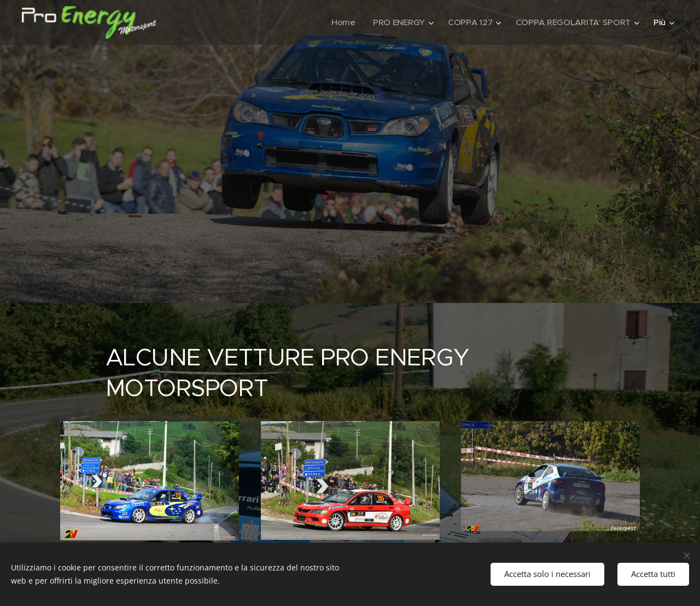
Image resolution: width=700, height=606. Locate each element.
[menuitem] (340, 22)
